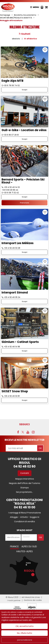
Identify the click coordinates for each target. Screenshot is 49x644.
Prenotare (24, 203)
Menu (36, 7)
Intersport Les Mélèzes (18, 243)
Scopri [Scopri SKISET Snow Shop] (25, 400)
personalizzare (25, 640)
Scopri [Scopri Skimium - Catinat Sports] (25, 351)
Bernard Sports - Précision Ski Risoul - (23, 181)
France (14, 546)
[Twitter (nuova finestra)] (23, 432)
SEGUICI (24, 424)
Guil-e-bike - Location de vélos (24, 130)
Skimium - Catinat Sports (20, 342)
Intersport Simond (15, 293)
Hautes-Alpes (25, 551)
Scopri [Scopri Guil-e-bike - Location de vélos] (25, 139)
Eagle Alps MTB (12, 81)
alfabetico (32, 39)
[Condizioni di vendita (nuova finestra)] (24, 521)
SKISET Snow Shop (15, 391)
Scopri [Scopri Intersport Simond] (25, 301)
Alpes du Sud (29, 546)
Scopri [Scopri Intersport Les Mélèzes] (25, 252)
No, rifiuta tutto (24, 633)
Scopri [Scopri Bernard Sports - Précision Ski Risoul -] (25, 197)
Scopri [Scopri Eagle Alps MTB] (25, 90)
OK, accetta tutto (25, 626)
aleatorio (16, 39)
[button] (46, 7)
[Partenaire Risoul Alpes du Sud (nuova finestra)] (32, 608)
